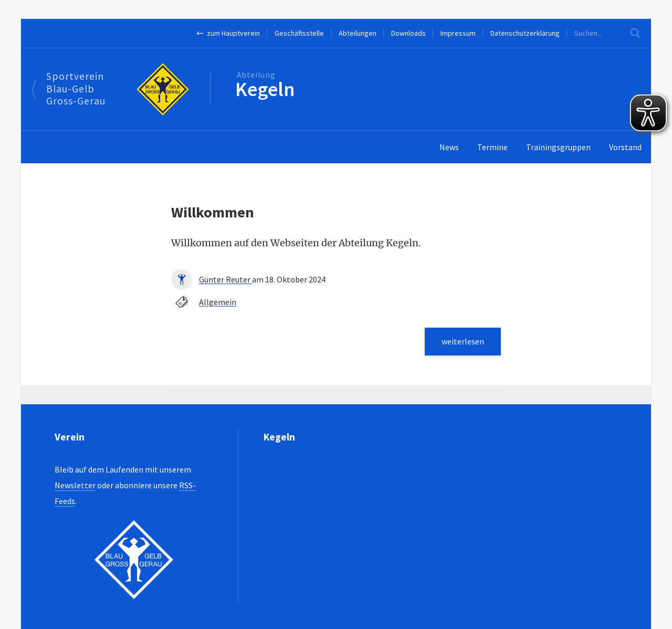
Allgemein (218, 302)
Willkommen (213, 212)
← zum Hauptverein (228, 33)
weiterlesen (463, 341)
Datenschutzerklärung (525, 33)
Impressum (458, 33)
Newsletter (75, 485)
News (449, 147)
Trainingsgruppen (558, 147)
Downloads (408, 33)
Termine (492, 147)
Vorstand (625, 147)
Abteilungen (358, 33)
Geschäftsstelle (299, 33)
